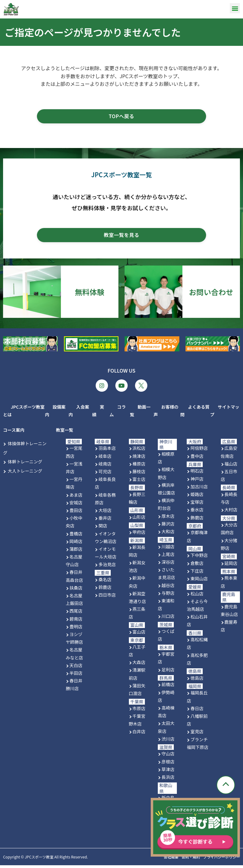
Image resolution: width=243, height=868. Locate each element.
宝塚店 (197, 505)
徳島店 (197, 681)
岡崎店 (76, 544)
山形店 (139, 520)
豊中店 (197, 459)
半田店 (76, 676)
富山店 (139, 634)
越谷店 (168, 588)
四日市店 (107, 598)
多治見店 (107, 567)
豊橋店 (76, 536)
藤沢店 (168, 526)
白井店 (139, 734)
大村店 (231, 513)
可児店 (105, 474)
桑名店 (105, 582)
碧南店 (76, 622)
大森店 (139, 665)
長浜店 (168, 780)
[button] (235, 8)
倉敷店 (197, 566)
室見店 (197, 734)
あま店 (76, 498)
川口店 (168, 619)
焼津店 (139, 459)
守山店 (168, 757)
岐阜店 (105, 459)
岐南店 (105, 466)
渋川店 (168, 742)
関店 (103, 529)
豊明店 (76, 629)
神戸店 (197, 482)
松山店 (197, 596)
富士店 (139, 482)
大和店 (168, 534)
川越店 (168, 549)
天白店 (76, 668)
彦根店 (168, 764)
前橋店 (168, 687)
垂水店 (197, 513)
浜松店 (139, 451)
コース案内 (14, 433)
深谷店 (168, 565)
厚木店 (168, 519)
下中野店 (199, 558)
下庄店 (197, 574)
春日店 (197, 711)
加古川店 (199, 489)
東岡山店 (199, 581)
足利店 (168, 672)
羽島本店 (107, 451)
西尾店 (76, 614)
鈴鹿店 (105, 590)
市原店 (139, 711)
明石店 (197, 474)
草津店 (168, 772)
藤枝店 (139, 474)
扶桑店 (76, 590)
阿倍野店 (199, 451)
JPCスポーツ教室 (39, 860)
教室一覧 (65, 433)
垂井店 (105, 521)
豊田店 (76, 513)
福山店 (231, 466)
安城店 (76, 505)
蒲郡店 (76, 552)
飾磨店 (197, 520)
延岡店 (231, 566)
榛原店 (139, 466)
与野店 (168, 596)
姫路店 (197, 497)
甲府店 (139, 535)
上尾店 (168, 557)
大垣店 (105, 513)
